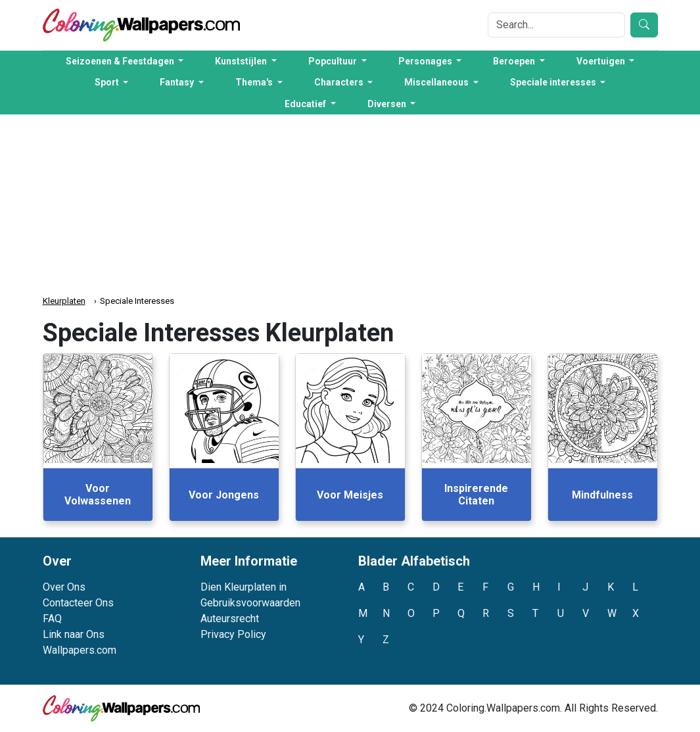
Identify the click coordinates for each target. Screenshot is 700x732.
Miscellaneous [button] (437, 82)
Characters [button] (340, 82)
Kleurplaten (64, 301)
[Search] (556, 25)
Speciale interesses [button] (554, 82)
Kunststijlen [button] (242, 61)
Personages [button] (426, 61)
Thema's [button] (255, 82)
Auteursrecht (230, 619)
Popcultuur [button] (334, 61)
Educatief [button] (306, 104)
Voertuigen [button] (602, 61)
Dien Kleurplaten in (244, 587)
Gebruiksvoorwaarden (250, 603)
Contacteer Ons (78, 603)
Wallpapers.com (80, 650)
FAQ (52, 619)
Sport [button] (108, 82)
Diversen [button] (388, 104)
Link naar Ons (74, 634)
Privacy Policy (233, 634)
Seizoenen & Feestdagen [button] (121, 61)
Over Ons (64, 587)
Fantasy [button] (178, 82)
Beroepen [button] (515, 61)
